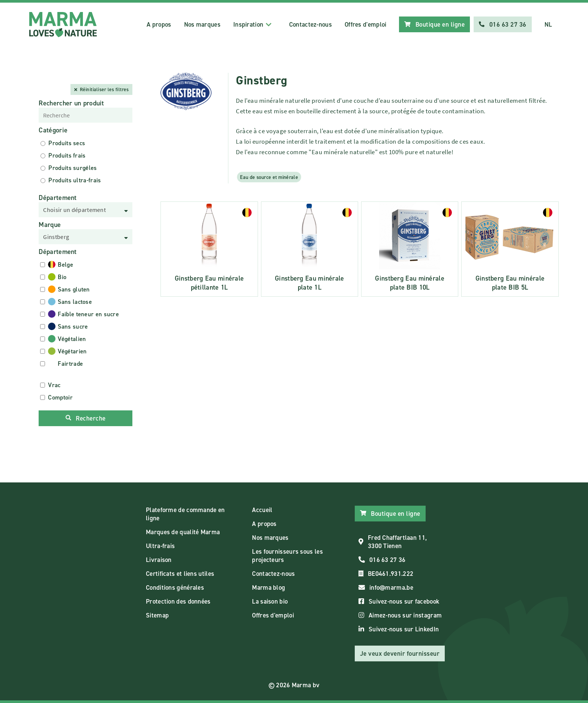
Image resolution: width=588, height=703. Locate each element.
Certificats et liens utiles (180, 574)
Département (58, 198)
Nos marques (202, 24)
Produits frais (67, 155)
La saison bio (270, 601)
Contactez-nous (310, 24)
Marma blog (268, 587)
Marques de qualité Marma (183, 532)
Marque (50, 225)
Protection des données (178, 601)
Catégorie (53, 130)
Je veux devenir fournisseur (400, 653)
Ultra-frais (160, 546)
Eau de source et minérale (269, 177)
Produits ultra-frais (75, 180)
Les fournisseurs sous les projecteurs (287, 556)
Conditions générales (175, 587)
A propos (159, 24)
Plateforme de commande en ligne (185, 514)
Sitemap (157, 615)
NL (548, 24)
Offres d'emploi (366, 24)
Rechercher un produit (71, 103)
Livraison (159, 560)
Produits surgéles (73, 168)
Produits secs (67, 143)
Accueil (262, 510)
